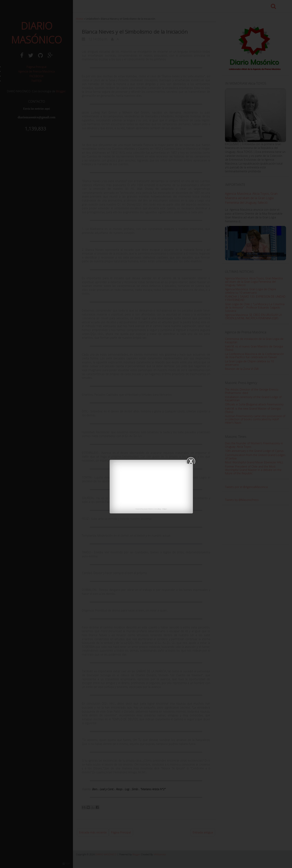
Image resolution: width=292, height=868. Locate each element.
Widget (164, 509)
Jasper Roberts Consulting (152, 509)
